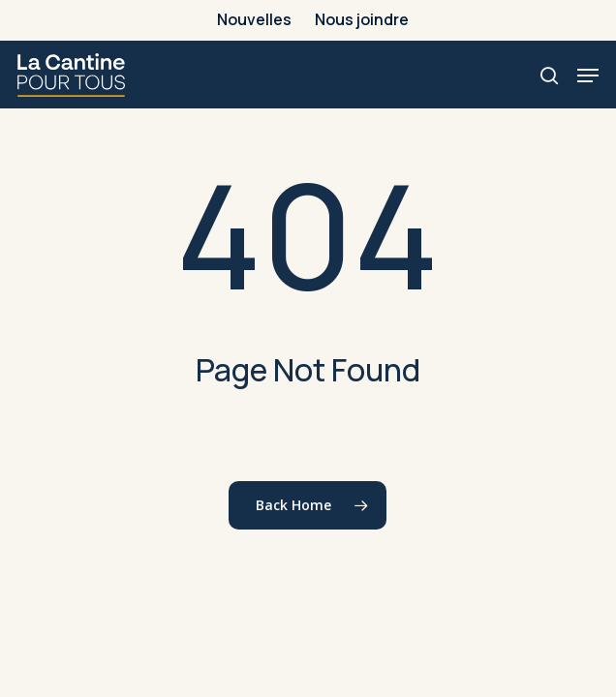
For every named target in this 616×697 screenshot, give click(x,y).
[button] (588, 76)
